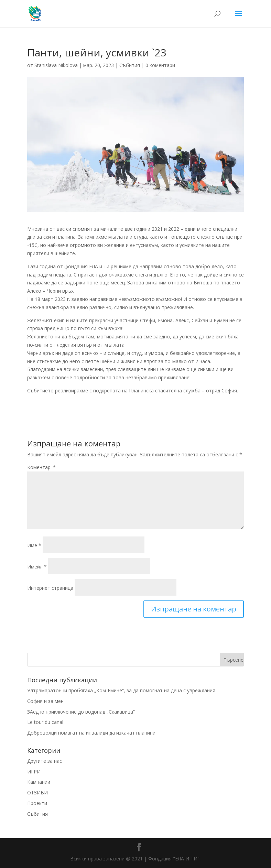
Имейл (37, 567)
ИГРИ (34, 772)
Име (34, 545)
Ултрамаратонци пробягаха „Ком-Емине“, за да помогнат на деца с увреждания (121, 690)
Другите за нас (45, 761)
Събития (130, 65)
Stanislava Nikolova (56, 65)
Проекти (37, 803)
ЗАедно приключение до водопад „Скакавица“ (81, 712)
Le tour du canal (45, 722)
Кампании (39, 782)
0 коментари (160, 65)
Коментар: (41, 467)
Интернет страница (50, 588)
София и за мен (45, 701)
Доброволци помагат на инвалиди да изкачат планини (91, 733)
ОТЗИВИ (37, 793)
